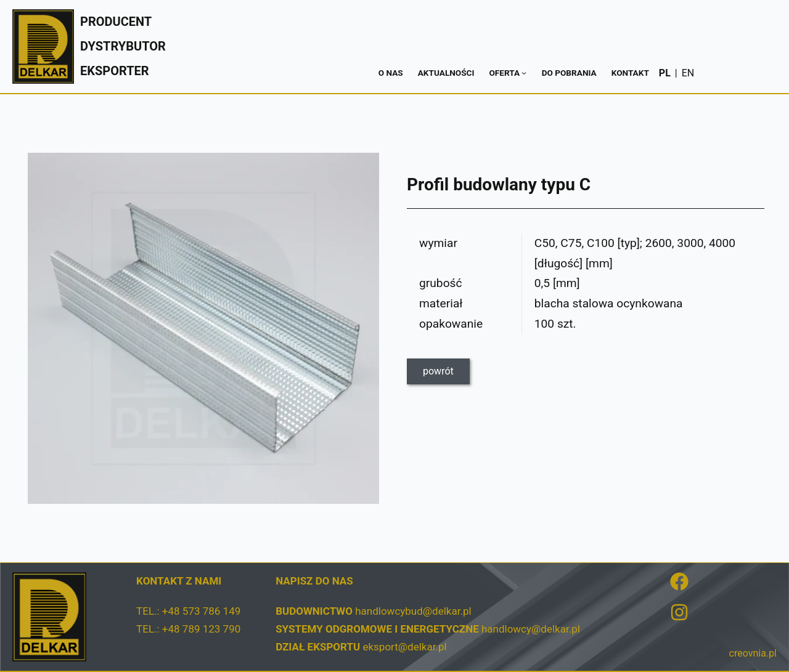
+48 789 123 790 (201, 629)
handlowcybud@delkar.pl (413, 611)
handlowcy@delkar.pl (531, 629)
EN (688, 73)
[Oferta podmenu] (524, 73)
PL (665, 73)
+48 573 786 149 (201, 611)
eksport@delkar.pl (404, 647)
